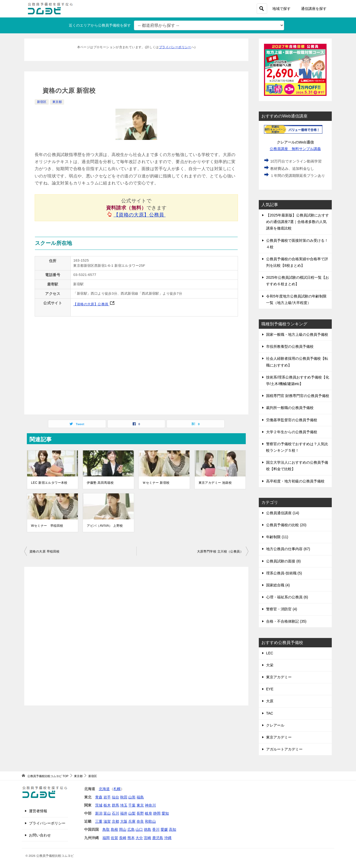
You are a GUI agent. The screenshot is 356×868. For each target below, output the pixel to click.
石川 (115, 813)
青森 (99, 797)
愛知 (165, 813)
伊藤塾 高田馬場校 (100, 483)
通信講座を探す (314, 9)
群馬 (115, 805)
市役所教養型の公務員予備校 (290, 346)
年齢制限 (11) (277, 537)
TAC (270, 713)
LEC (270, 653)
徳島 (148, 829)
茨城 (99, 805)
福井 (124, 813)
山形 (132, 797)
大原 (270, 701)
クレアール (275, 725)
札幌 (117, 789)
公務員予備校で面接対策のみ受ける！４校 (297, 244)
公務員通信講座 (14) (283, 513)
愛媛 (164, 829)
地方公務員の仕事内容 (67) (288, 549)
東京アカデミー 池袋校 (215, 483)
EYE (270, 689)
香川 (156, 829)
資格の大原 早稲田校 (44, 551)
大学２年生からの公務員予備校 (292, 432)
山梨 (132, 813)
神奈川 (150, 805)
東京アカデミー (279, 677)
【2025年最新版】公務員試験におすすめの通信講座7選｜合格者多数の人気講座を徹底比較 (297, 222)
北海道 (104, 789)
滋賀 (107, 821)
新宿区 (42, 102)
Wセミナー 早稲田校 (47, 526)
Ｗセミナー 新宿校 (156, 483)
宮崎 (148, 838)
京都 (115, 821)
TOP (48, 776)
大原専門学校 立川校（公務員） (220, 551)
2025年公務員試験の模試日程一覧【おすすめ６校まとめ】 (297, 281)
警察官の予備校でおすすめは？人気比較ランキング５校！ (297, 447)
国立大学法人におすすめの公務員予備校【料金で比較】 (297, 466)
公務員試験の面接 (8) (283, 561)
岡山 (123, 829)
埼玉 (124, 805)
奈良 (140, 821)
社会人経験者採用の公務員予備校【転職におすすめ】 (297, 362)
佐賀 (114, 838)
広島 (131, 829)
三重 (99, 821)
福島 (140, 797)
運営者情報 (38, 811)
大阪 (124, 821)
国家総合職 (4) (278, 585)
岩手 (107, 797)
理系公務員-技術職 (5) (284, 573)
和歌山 (150, 821)
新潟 (99, 813)
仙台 (115, 797)
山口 (139, 829)
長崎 (123, 838)
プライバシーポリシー (175, 47)
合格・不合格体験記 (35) (286, 621)
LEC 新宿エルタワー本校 (49, 483)
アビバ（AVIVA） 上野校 (105, 526)
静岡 (157, 813)
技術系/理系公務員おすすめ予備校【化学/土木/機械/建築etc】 (298, 380)
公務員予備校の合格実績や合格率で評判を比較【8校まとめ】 (297, 262)
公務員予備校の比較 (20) (286, 525)
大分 (139, 838)
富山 (107, 813)
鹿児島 (158, 838)
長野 (140, 813)
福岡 (106, 838)
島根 (114, 829)
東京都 (57, 102)
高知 (173, 829)
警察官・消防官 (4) (282, 609)
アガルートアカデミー (284, 749)
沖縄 (168, 838)
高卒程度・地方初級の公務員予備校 (295, 481)
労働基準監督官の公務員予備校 (292, 420)
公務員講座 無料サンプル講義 (295, 149)
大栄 (270, 665)
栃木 (107, 805)
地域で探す (281, 9)
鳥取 (106, 829)
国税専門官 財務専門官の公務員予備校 (298, 396)
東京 (140, 805)
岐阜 (149, 813)
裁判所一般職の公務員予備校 (290, 408)
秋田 (124, 797)
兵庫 (132, 821)
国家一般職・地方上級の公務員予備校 (297, 334)
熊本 (131, 838)
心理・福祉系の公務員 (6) (287, 597)
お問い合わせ (40, 835)
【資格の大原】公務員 (140, 215)
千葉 (132, 805)
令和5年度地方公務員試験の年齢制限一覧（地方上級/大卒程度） (296, 299)
